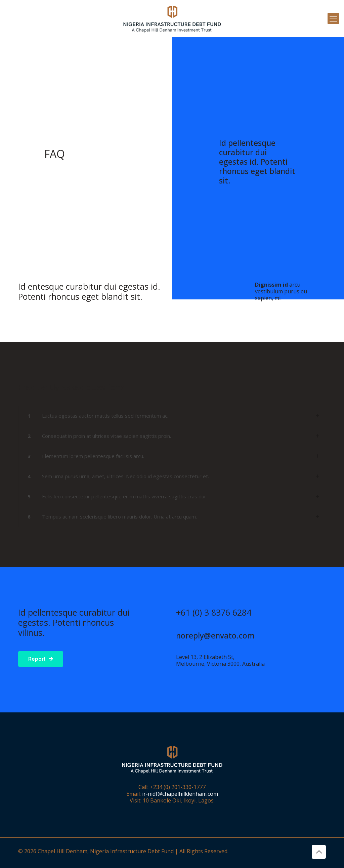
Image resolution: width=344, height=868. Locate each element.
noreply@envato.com (215, 635)
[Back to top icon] (319, 852)
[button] (172, 416)
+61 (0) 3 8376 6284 (214, 612)
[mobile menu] (333, 18)
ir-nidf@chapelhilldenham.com (180, 794)
